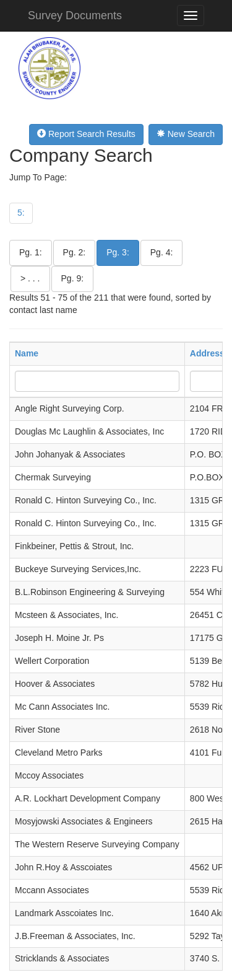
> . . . (30, 278)
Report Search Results (86, 134)
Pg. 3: (118, 252)
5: (21, 213)
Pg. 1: (31, 252)
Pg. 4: (162, 252)
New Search (186, 134)
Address (207, 353)
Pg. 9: (73, 278)
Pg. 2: (75, 252)
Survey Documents (75, 15)
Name (27, 353)
